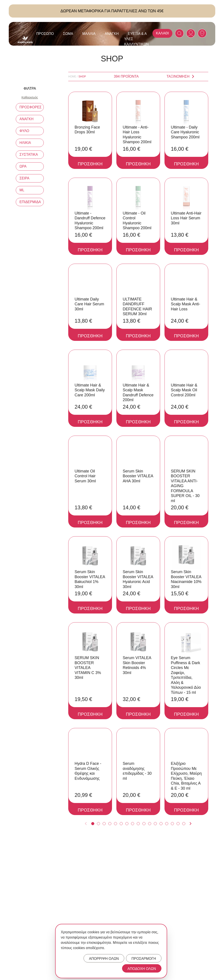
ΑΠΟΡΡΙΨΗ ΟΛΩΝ (104, 959)
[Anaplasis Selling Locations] (202, 33)
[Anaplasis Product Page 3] (104, 824)
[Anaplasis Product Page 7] (127, 824)
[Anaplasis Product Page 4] (110, 824)
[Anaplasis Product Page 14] (167, 824)
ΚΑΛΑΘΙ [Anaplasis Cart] (162, 33)
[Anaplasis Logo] (25, 39)
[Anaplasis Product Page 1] (93, 824)
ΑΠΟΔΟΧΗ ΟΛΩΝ (142, 969)
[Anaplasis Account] (191, 33)
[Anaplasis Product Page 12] (155, 824)
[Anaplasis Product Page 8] (133, 824)
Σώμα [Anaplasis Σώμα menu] (68, 34)
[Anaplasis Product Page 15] (172, 824)
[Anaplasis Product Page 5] (115, 824)
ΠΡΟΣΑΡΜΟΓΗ (144, 959)
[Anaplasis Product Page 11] (150, 824)
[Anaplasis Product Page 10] (144, 824)
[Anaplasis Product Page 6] (121, 824)
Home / (73, 77)
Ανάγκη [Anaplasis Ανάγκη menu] (112, 34)
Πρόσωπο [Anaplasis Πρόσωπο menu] (45, 34)
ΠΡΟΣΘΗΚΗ (90, 164)
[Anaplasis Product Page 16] (178, 824)
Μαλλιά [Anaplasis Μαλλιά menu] (89, 34)
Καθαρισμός (30, 97)
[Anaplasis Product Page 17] (184, 824)
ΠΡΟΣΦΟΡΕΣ (31, 107)
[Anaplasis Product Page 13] (161, 824)
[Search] (179, 33)
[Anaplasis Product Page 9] (138, 824)
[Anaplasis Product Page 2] (98, 824)
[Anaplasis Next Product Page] (191, 824)
